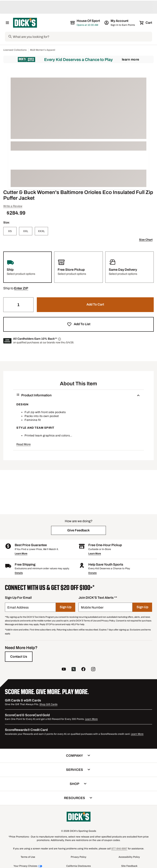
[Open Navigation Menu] (7, 23)
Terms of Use (28, 857)
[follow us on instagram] (93, 670)
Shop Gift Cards (48, 704)
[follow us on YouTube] (64, 670)
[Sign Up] (66, 607)
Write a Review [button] (13, 206)
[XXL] (26, 231)
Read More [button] (24, 444)
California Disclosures (78, 866)
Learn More (131, 59)
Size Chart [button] (146, 240)
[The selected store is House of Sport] (85, 23)
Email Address (18, 607)
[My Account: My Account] (120, 23)
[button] (21, 288)
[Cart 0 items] (146, 23)
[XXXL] (41, 231)
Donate (93, 573)
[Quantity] (18, 305)
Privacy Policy (78, 857)
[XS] (10, 231)
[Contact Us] (19, 657)
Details (19, 573)
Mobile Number (92, 607)
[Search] (82, 37)
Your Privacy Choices (25, 866)
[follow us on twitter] (74, 670)
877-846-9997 (119, 849)
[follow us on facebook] (83, 670)
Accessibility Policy (129, 857)
